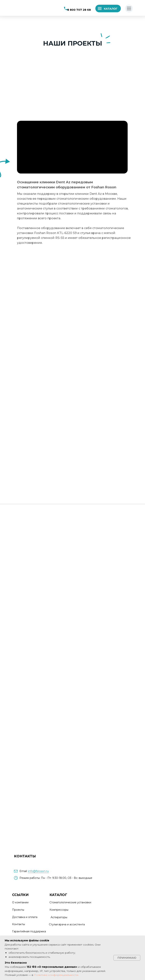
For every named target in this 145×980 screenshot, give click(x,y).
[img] (28, 8)
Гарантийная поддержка (29, 931)
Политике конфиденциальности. (56, 975)
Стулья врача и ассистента (67, 924)
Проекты (18, 910)
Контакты (19, 924)
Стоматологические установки (70, 902)
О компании (20, 902)
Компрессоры (59, 910)
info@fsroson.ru (38, 871)
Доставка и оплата (25, 917)
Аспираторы (59, 917)
